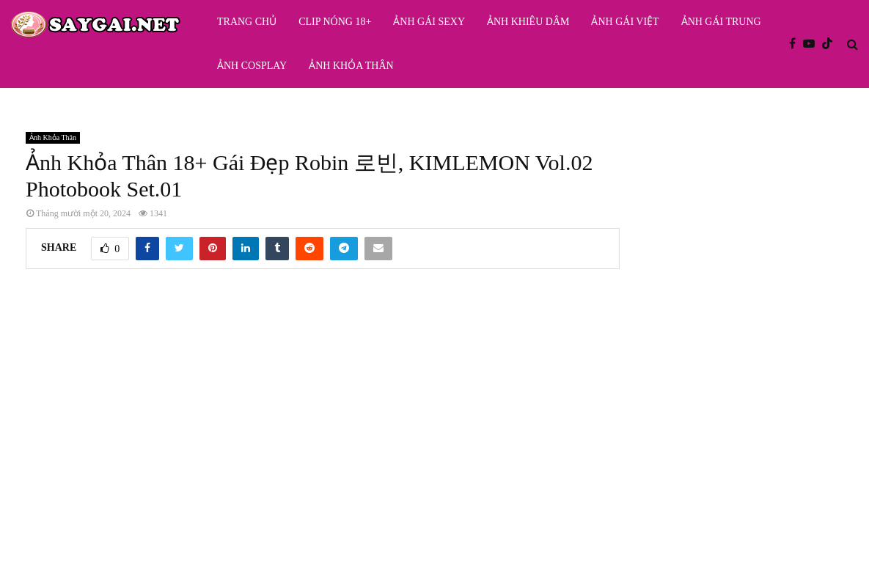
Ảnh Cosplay (252, 66)
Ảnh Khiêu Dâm (528, 22)
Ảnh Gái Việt (625, 22)
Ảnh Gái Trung (721, 22)
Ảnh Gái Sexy (429, 22)
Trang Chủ (247, 22)
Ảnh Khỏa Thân (351, 66)
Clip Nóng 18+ (335, 22)
